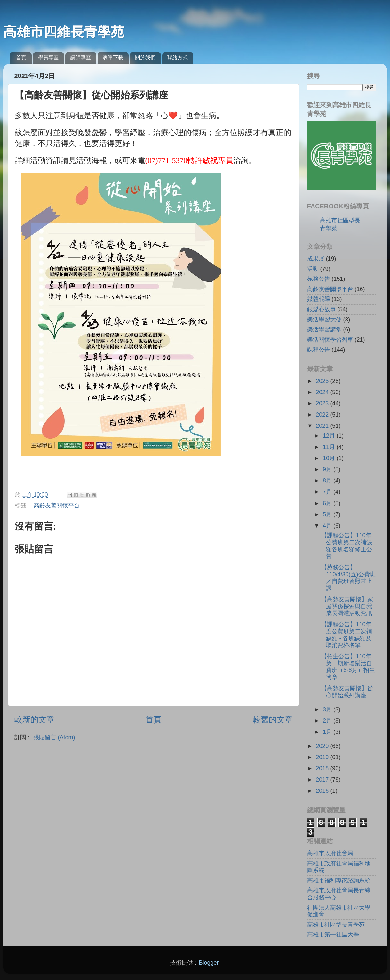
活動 (313, 269)
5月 (328, 514)
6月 (328, 503)
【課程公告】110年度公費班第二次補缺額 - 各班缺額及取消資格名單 (347, 635)
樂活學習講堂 (324, 329)
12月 (330, 436)
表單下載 (113, 57)
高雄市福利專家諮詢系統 (339, 880)
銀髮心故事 (322, 309)
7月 (328, 492)
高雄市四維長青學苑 (64, 32)
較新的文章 (34, 719)
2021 (323, 426)
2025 (323, 381)
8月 (328, 481)
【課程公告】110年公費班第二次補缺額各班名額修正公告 (347, 546)
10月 (330, 458)
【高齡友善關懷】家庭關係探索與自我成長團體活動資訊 (347, 606)
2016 (323, 791)
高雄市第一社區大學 (333, 935)
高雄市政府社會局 (330, 853)
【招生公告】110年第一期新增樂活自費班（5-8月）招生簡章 (348, 667)
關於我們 (145, 57)
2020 (323, 746)
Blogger (208, 963)
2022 (323, 415)
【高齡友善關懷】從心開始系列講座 (347, 692)
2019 (323, 757)
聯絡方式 (178, 57)
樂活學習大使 (324, 320)
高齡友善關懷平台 (57, 506)
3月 (328, 709)
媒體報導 (319, 299)
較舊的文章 (273, 719)
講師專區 (81, 57)
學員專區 (48, 57)
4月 (328, 526)
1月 (328, 732)
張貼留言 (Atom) (54, 737)
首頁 (21, 57)
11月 (330, 447)
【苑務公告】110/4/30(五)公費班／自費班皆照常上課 (348, 578)
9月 (328, 469)
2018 (323, 768)
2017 (323, 780)
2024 (323, 392)
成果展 (316, 259)
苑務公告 (319, 279)
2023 (323, 403)
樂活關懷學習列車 (330, 340)
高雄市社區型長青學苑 (336, 925)
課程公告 (319, 350)
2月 (328, 721)
